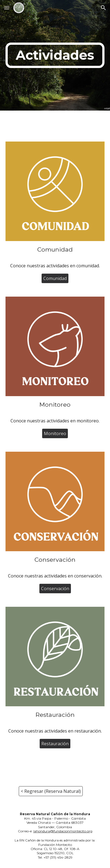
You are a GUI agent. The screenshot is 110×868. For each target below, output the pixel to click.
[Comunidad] (55, 278)
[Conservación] (55, 589)
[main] (55, 55)
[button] (7, 8)
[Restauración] (55, 744)
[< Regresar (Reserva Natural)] (51, 791)
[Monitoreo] (55, 433)
